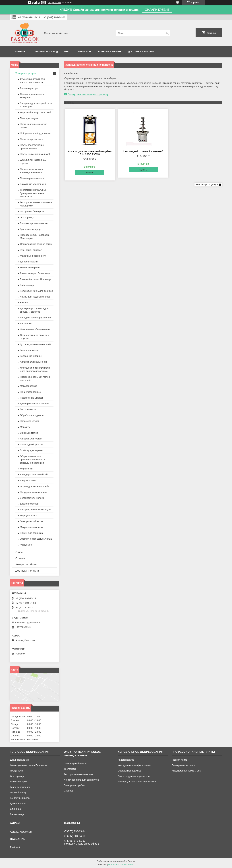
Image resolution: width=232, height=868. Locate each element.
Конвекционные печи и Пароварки (29, 765)
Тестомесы (70, 769)
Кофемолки (26, 469)
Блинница (15, 809)
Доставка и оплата (141, 52)
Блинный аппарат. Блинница (36, 279)
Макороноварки (18, 782)
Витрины (25, 303)
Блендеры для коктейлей (34, 474)
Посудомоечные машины (34, 492)
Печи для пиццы (29, 118)
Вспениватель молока (32, 498)
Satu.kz (131, 861)
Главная (19, 52)
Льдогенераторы (29, 88)
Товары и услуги (44, 52)
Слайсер (69, 791)
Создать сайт (54, 3)
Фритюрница (17, 776)
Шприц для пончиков (31, 533)
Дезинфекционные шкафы (34, 404)
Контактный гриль (20, 798)
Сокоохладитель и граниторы (134, 776)
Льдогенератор (126, 760)
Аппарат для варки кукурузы (35, 510)
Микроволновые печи (32, 527)
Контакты (84, 52)
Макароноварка (29, 386)
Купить (90, 173)
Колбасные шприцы (31, 356)
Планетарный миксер (75, 763)
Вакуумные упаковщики (33, 184)
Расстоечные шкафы (31, 398)
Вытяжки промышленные (34, 223)
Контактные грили (30, 267)
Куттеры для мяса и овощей (35, 344)
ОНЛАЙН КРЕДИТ (157, 10)
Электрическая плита (183, 765)
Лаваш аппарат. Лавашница (35, 273)
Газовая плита (179, 760)
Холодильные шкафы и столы (134, 765)
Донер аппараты (29, 262)
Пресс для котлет (29, 421)
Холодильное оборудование (35, 318)
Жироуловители (29, 516)
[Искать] (167, 33)
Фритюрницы (27, 217)
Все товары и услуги (207, 185)
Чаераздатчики (28, 480)
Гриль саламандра (20, 787)
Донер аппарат (18, 803)
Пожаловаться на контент (121, 865)
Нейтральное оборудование (35, 133)
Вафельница (17, 814)
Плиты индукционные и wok (35, 154)
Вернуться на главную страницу (88, 94)
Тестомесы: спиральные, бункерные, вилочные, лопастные (34, 193)
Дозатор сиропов (29, 504)
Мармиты (25, 427)
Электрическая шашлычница (36, 539)
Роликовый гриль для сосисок (36, 291)
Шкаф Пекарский (19, 760)
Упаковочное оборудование (35, 329)
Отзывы (20, 558)
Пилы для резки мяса (32, 139)
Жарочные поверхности (33, 256)
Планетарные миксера (32, 178)
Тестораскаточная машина (78, 774)
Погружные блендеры (32, 211)
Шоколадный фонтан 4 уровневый (143, 151)
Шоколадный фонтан (31, 444)
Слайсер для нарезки (32, 450)
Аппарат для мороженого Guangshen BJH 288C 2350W (90, 153)
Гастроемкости (28, 409)
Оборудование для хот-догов (36, 244)
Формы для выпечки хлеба (35, 486)
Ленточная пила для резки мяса (81, 780)
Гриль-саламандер (30, 229)
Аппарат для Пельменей (33, 362)
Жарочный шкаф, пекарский (35, 112)
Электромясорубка (74, 785)
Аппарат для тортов (31, 439)
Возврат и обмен (109, 52)
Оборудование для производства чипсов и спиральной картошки (33, 460)
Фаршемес (26, 545)
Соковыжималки (29, 433)
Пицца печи (16, 771)
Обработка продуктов (32, 415)
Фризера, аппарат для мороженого (137, 782)
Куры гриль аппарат (31, 250)
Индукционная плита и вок (186, 771)
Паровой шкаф (18, 792)
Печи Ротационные (30, 392)
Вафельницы (27, 285)
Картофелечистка (30, 350)
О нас (67, 52)
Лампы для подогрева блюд (35, 297)
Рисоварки (26, 323)
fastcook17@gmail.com (27, 623)
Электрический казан (32, 521)
